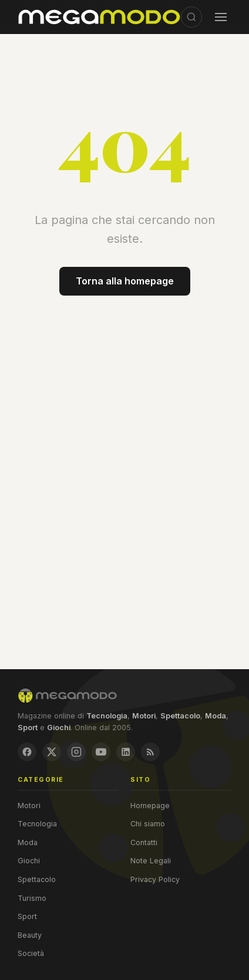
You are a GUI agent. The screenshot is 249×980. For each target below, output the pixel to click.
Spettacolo (37, 879)
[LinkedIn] (126, 752)
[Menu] (221, 17)
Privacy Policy (155, 879)
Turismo (32, 898)
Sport (27, 916)
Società (31, 953)
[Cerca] (191, 17)
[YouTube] (101, 752)
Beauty (30, 935)
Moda (28, 842)
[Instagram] (76, 752)
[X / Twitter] (52, 752)
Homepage (150, 806)
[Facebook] (27, 752)
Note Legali (151, 861)
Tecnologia (37, 824)
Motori (29, 806)
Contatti (144, 842)
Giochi (29, 861)
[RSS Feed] (150, 752)
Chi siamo (148, 824)
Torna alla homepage (125, 281)
